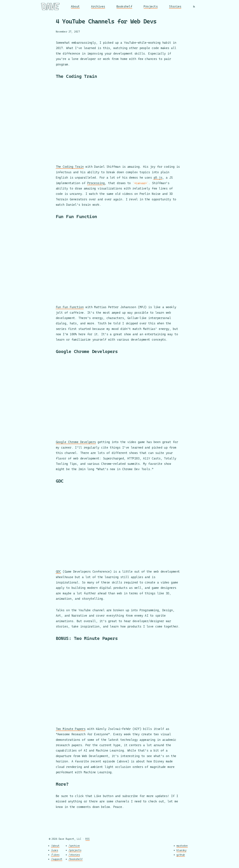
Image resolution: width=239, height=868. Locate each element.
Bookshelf (124, 6)
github (181, 855)
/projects (75, 850)
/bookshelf (76, 859)
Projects (151, 6)
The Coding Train (70, 167)
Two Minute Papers (71, 729)
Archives (98, 6)
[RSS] (194, 7)
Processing (96, 183)
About (75, 6)
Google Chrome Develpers (76, 442)
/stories (74, 855)
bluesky (181, 850)
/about (55, 846)
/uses (54, 850)
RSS (87, 839)
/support (57, 859)
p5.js (158, 177)
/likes (55, 855)
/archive (74, 846)
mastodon (182, 846)
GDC (58, 571)
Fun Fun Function (70, 307)
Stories (175, 6)
